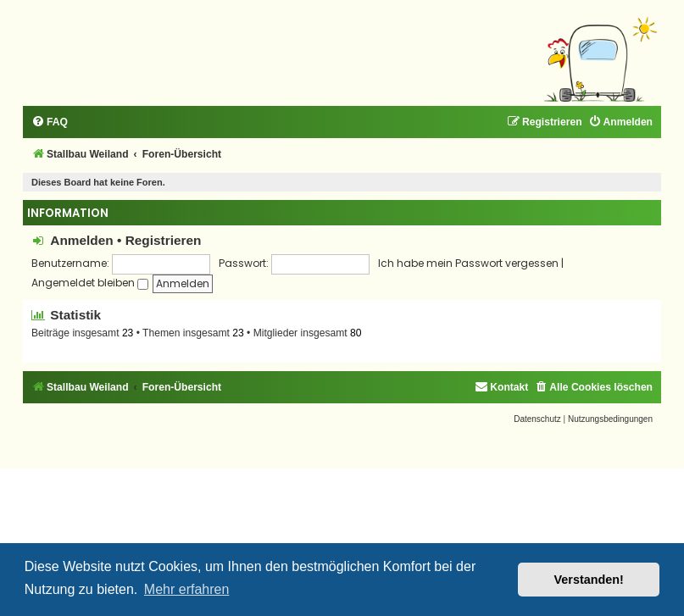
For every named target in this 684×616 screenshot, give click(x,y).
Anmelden (81, 240)
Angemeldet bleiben (90, 283)
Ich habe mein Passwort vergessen (468, 263)
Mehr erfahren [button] (187, 589)
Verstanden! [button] (589, 580)
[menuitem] (50, 122)
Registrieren (164, 240)
